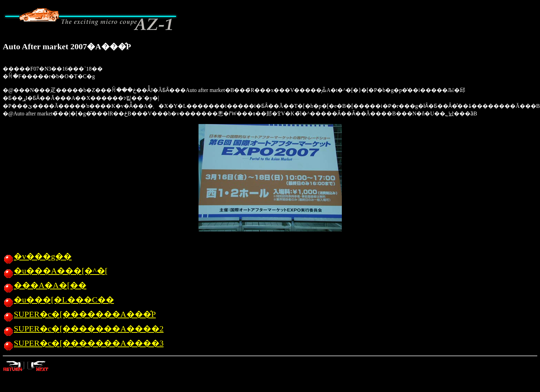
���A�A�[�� (45, 285)
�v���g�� (37, 256)
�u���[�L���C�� (58, 300)
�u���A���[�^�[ (55, 271)
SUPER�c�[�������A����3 (83, 343)
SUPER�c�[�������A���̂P (79, 314)
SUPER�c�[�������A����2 (83, 329)
